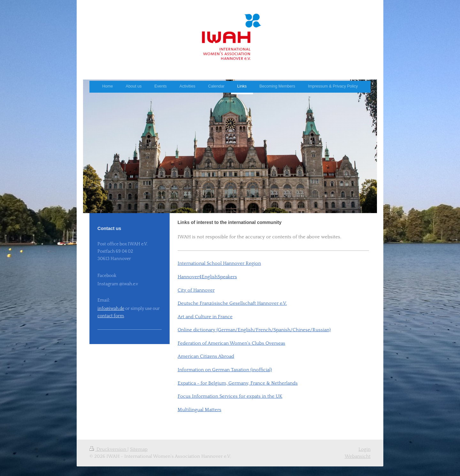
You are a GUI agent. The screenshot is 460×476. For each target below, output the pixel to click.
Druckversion (108, 449)
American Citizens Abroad (206, 356)
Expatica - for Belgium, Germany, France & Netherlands (238, 383)
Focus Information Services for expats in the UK (230, 396)
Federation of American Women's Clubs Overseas (231, 343)
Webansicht (358, 456)
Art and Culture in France (205, 317)
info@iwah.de (111, 309)
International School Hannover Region (219, 263)
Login (364, 449)
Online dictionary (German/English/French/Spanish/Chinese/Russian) (254, 330)
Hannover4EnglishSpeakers (207, 277)
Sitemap (139, 449)
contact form (111, 316)
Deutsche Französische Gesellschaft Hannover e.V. (232, 303)
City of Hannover (196, 290)
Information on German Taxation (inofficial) (225, 370)
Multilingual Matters (199, 410)
